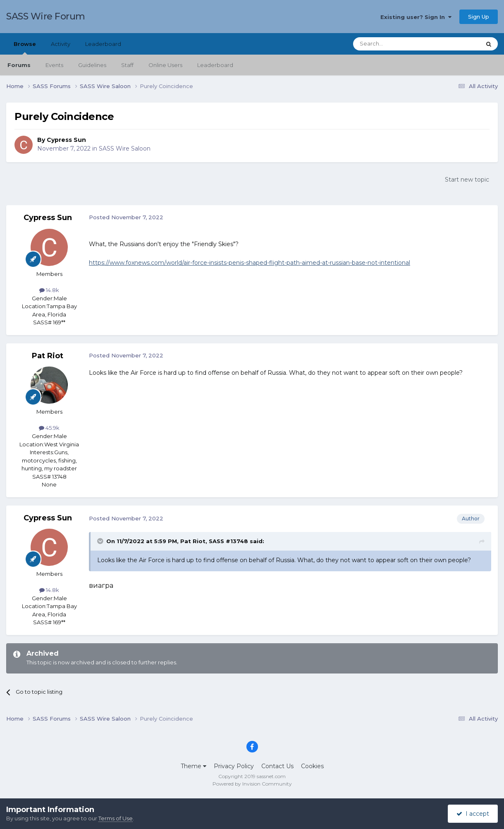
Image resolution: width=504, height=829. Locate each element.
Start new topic (467, 180)
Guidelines (92, 65)
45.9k (49, 428)
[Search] (397, 44)
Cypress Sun (66, 140)
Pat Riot (48, 356)
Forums (19, 65)
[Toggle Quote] (101, 541)
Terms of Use (116, 818)
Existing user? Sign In (416, 17)
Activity (61, 44)
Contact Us (277, 766)
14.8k (49, 290)
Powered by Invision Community (252, 784)
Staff (127, 65)
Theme (193, 766)
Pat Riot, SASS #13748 (214, 541)
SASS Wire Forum (46, 16)
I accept (473, 814)
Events (54, 65)
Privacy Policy (234, 766)
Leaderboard (215, 65)
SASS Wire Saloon (125, 149)
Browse (25, 48)
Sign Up (479, 17)
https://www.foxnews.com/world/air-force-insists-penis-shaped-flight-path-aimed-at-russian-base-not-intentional (250, 263)
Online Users (165, 65)
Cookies (312, 766)
